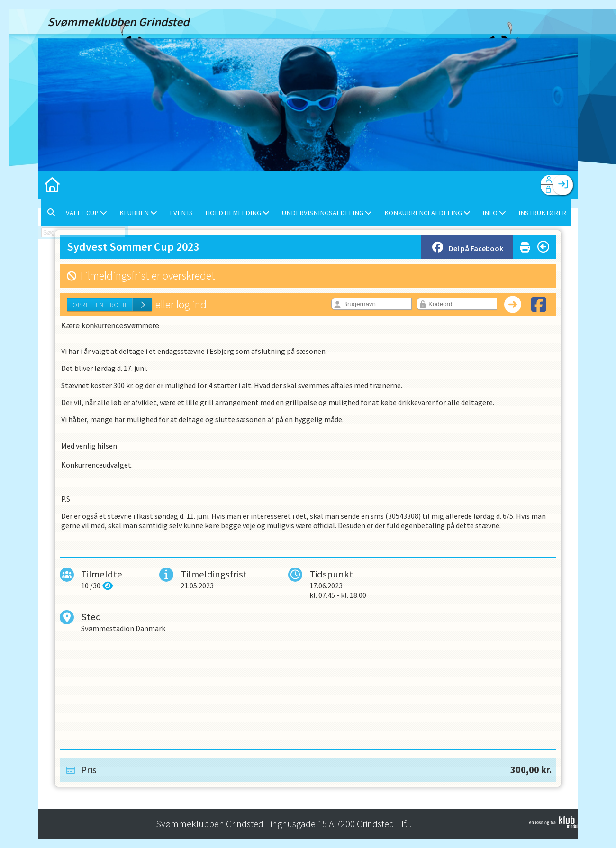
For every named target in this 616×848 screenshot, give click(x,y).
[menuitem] (52, 185)
